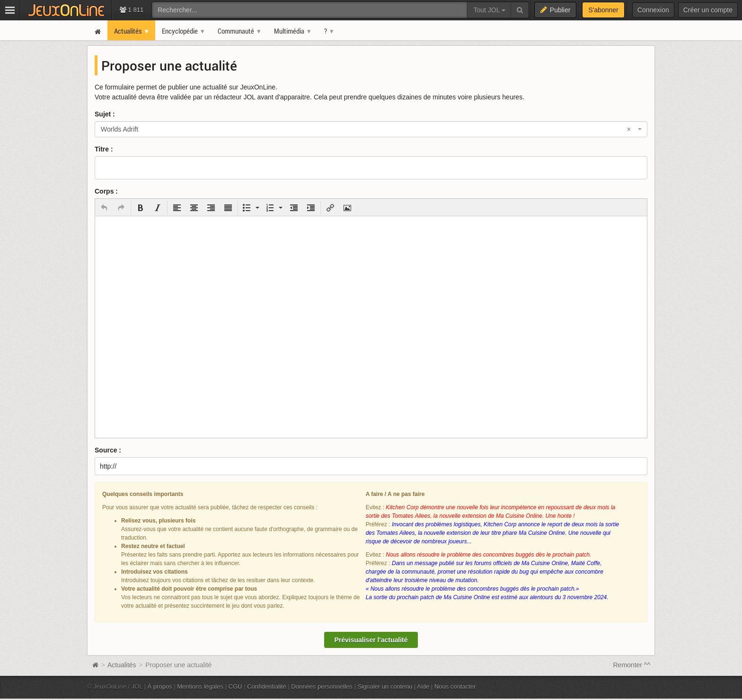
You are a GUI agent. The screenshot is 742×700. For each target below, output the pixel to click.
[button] (104, 208)
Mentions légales (200, 687)
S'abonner (603, 10)
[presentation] (104, 208)
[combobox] (371, 129)
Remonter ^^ (632, 665)
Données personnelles (322, 687)
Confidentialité (267, 687)
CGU (235, 687)
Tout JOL (489, 10)
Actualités (122, 665)
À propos (160, 687)
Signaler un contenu (385, 687)
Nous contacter (455, 687)
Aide (423, 687)
